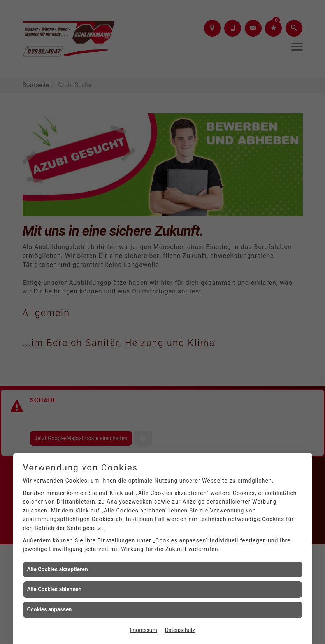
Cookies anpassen (50, 609)
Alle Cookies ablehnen (54, 589)
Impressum (143, 630)
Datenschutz (180, 630)
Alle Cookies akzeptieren (58, 569)
